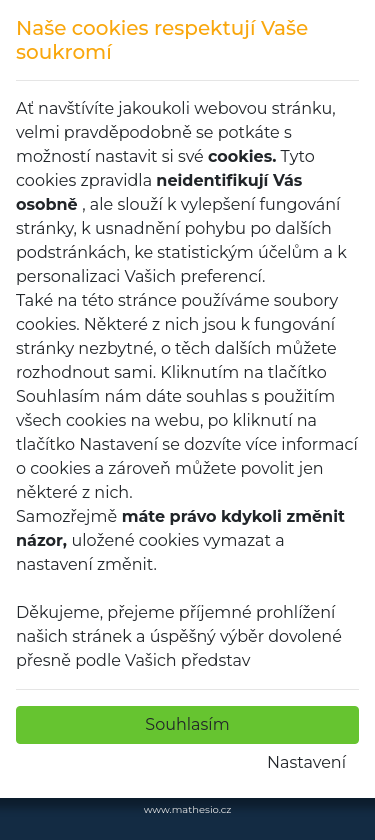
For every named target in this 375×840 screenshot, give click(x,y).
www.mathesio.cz (188, 809)
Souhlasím (187, 724)
